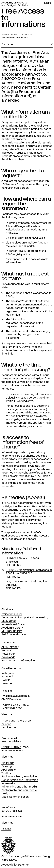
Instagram (8, 673)
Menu (48, 3)
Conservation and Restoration (20, 780)
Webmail (7, 651)
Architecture (9, 728)
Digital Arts (8, 763)
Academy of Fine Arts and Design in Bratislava (16, 4)
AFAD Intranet (10, 647)
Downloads (8, 657)
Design (6, 794)
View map (7, 715)
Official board (27, 35)
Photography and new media (19, 790)
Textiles (6, 773)
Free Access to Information (18, 661)
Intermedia (8, 783)
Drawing (7, 767)
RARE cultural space (14, 634)
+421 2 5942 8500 (12, 708)
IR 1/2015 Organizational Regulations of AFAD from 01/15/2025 (29, 574)
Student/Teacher (9, 35)
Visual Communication (15, 797)
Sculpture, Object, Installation (19, 777)
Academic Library (12, 628)
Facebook (8, 677)
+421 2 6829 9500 (12, 751)
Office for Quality (12, 614)
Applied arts (9, 770)
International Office (13, 624)
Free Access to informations (14, 38)
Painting (6, 724)
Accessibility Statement (16, 865)
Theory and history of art (16, 721)
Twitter (6, 680)
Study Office (9, 621)
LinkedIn (7, 683)
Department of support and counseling (25, 618)
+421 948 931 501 (11, 705)
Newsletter (8, 654)
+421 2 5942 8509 (12, 817)
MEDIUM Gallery (12, 631)
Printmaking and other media (19, 787)
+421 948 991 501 (11, 747)
